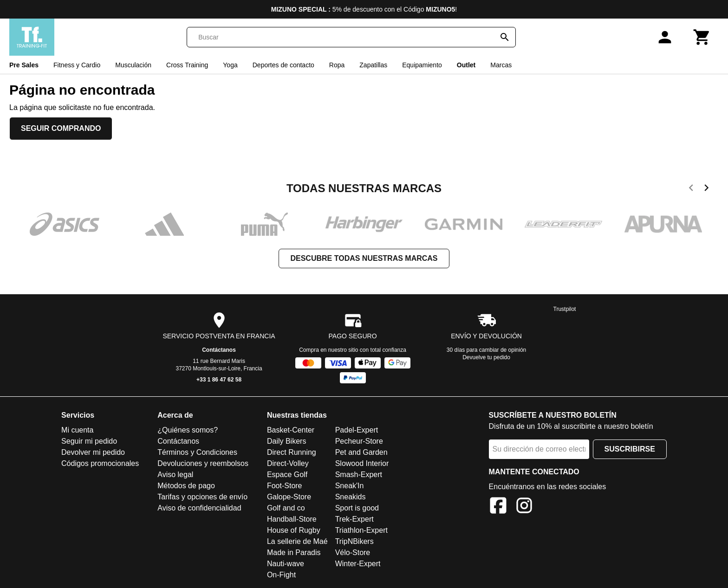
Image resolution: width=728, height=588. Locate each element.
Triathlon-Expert (361, 530)
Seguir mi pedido (89, 441)
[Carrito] (702, 37)
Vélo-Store (353, 552)
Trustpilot (565, 309)
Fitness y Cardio (77, 65)
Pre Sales (24, 65)
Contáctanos (219, 350)
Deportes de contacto (283, 65)
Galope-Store (289, 497)
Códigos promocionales (100, 463)
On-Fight (281, 575)
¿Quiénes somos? (188, 430)
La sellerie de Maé (297, 541)
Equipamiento (422, 65)
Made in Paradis (294, 552)
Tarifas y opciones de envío (202, 497)
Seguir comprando (61, 128)
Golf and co (286, 508)
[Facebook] (498, 507)
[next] (706, 189)
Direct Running (292, 452)
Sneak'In (350, 486)
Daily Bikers (286, 441)
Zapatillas (373, 65)
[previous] (691, 189)
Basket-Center (291, 430)
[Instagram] (524, 507)
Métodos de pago (186, 486)
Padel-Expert (357, 430)
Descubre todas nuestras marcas (364, 258)
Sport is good (357, 508)
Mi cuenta (77, 430)
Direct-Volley (288, 463)
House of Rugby (294, 530)
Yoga (230, 65)
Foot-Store (285, 486)
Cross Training (187, 65)
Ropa (337, 65)
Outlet (466, 65)
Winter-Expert (358, 564)
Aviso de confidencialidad (199, 508)
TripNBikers (354, 541)
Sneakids (351, 497)
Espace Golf (287, 475)
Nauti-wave (286, 564)
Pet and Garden (361, 452)
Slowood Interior (362, 463)
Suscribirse (630, 449)
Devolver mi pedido (93, 452)
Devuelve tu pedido (486, 357)
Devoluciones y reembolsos (203, 463)
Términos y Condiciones (197, 452)
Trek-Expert (354, 519)
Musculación (133, 65)
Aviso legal (175, 475)
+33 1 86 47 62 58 (219, 380)
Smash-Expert (359, 475)
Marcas (501, 65)
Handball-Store (292, 519)
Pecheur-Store (359, 441)
